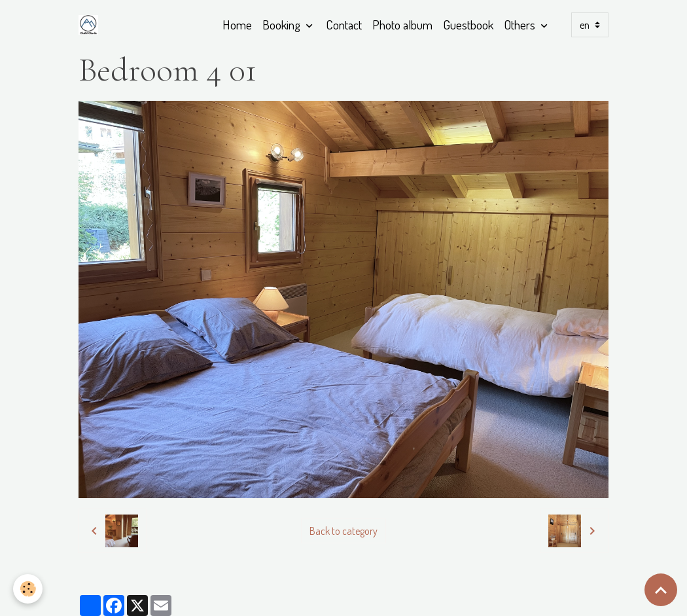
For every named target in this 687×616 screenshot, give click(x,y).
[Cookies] (28, 589)
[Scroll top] (661, 590)
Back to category (343, 531)
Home (237, 25)
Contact (344, 25)
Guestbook (468, 25)
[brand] (91, 25)
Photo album (402, 25)
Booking (283, 25)
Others (521, 25)
